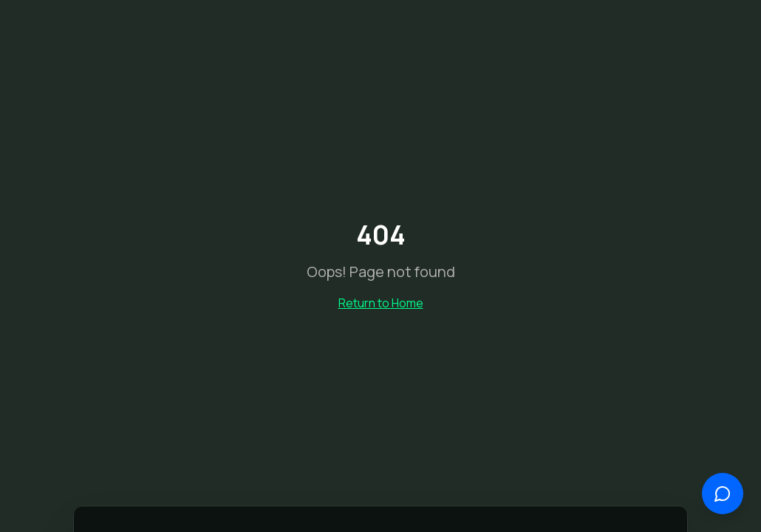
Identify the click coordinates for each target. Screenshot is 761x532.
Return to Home (381, 303)
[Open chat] (723, 494)
